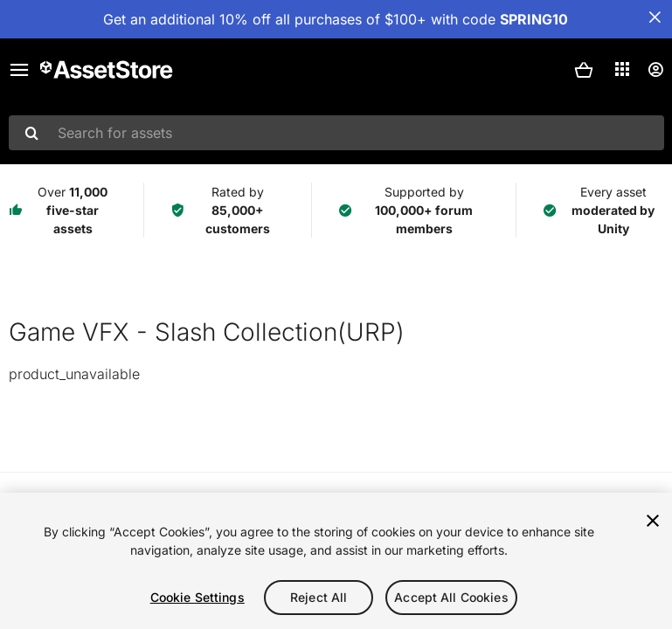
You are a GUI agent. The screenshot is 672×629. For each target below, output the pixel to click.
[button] (584, 70)
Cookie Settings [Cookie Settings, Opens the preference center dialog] (197, 597)
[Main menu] (19, 70)
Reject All (319, 597)
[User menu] (655, 70)
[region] (336, 561)
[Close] (653, 521)
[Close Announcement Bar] (655, 17)
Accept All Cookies (451, 597)
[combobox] (336, 133)
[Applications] (622, 69)
